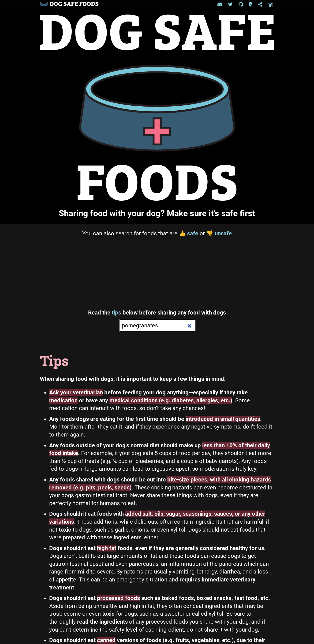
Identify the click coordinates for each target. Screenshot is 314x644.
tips (116, 313)
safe (189, 233)
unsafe (219, 233)
